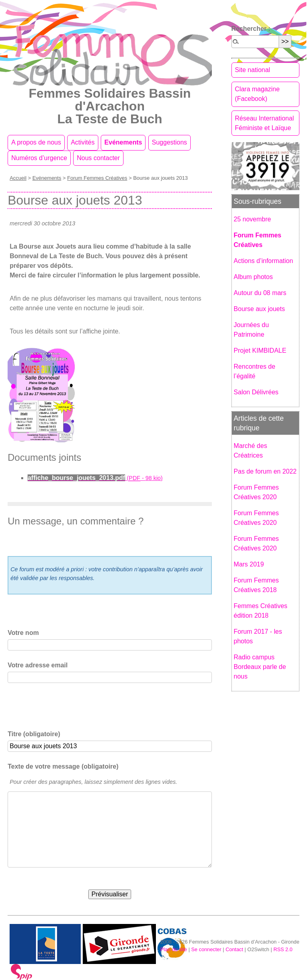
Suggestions (169, 142)
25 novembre (252, 219)
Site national (253, 70)
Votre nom (23, 633)
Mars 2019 (249, 564)
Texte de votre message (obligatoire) (63, 766)
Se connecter (206, 949)
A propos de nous (36, 142)
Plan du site (174, 949)
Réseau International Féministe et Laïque (265, 123)
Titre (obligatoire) (34, 734)
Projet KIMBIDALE (260, 350)
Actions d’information (264, 261)
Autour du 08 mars (260, 293)
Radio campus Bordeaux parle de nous (260, 667)
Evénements (123, 142)
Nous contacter (98, 158)
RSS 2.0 (283, 949)
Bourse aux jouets (259, 309)
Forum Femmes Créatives (97, 178)
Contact (234, 949)
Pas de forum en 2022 (265, 471)
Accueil (18, 178)
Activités (83, 142)
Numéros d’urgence (39, 158)
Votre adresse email (38, 665)
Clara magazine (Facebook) (257, 94)
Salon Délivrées (256, 392)
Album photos (253, 277)
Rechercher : (251, 29)
